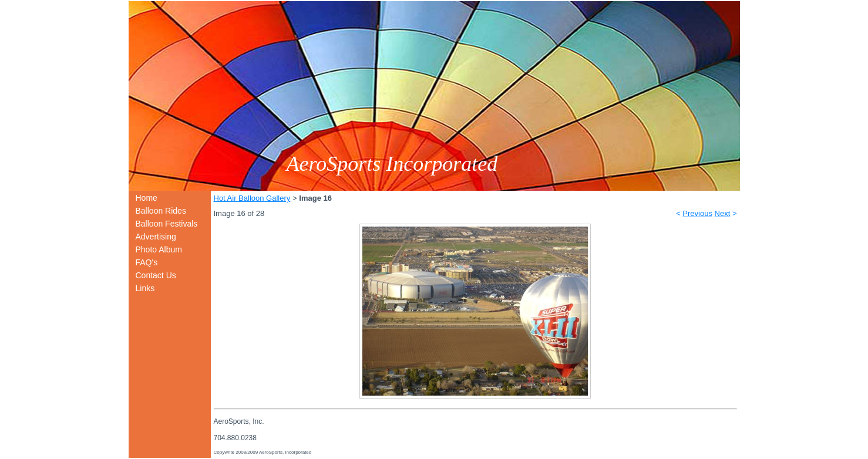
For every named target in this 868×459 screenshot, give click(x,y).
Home (147, 198)
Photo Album (159, 249)
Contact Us (156, 275)
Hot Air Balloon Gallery (252, 198)
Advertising (156, 237)
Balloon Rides (161, 211)
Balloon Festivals (167, 224)
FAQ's (147, 262)
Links (145, 288)
